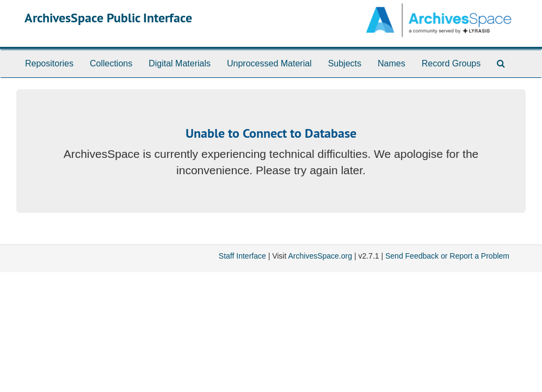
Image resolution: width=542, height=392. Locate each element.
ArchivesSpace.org (320, 256)
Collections (111, 63)
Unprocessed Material (269, 63)
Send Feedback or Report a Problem (447, 256)
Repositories (49, 63)
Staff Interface (242, 256)
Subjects (345, 63)
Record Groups (451, 63)
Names (392, 63)
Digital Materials (180, 63)
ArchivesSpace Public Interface (108, 18)
